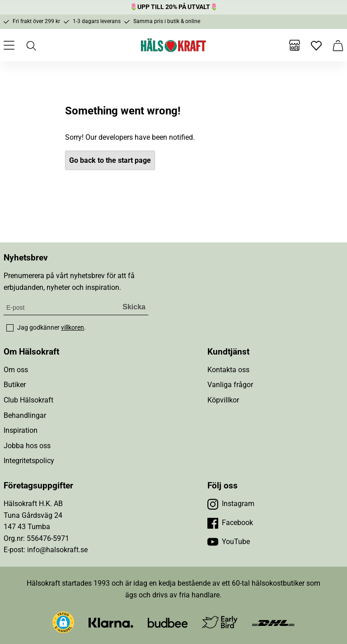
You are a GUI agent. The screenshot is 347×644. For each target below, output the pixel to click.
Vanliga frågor (230, 385)
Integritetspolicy (29, 461)
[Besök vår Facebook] (230, 523)
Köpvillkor (223, 400)
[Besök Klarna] (111, 622)
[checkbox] (10, 328)
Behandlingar (25, 415)
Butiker (15, 385)
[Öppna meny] (9, 45)
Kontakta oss (228, 370)
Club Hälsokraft (28, 400)
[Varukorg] (338, 45)
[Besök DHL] (273, 622)
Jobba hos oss (27, 446)
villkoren (73, 327)
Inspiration (21, 430)
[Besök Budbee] (168, 622)
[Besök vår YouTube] (229, 542)
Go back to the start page (110, 160)
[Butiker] (295, 45)
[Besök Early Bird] (220, 622)
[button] (63, 622)
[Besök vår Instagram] (231, 504)
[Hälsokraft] (173, 45)
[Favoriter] (316, 45)
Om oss (16, 370)
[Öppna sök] (31, 45)
